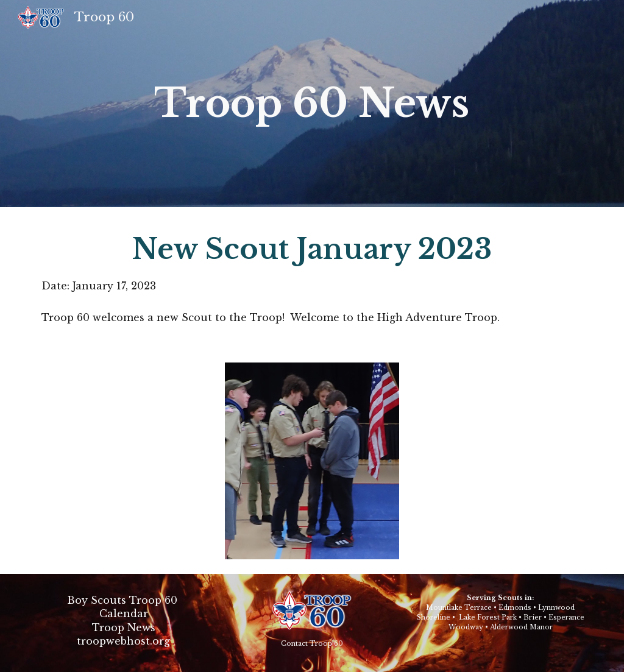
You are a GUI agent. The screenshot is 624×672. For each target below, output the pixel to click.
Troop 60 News (312, 103)
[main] (312, 104)
